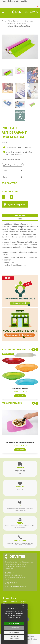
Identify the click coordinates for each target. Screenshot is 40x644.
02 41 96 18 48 (12, 583)
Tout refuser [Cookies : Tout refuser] (14, 628)
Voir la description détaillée (12, 160)
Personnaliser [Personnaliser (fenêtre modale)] (14, 632)
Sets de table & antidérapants (16, 24)
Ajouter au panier (15, 204)
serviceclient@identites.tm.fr (17, 586)
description (20, 216)
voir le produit (20, 396)
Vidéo (20, 219)
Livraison (25, 601)
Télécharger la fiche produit (13, 165)
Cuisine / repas (29, 21)
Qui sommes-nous (10, 601)
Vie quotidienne (13, 21)
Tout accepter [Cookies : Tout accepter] (14, 623)
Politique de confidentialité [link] (14, 638)
